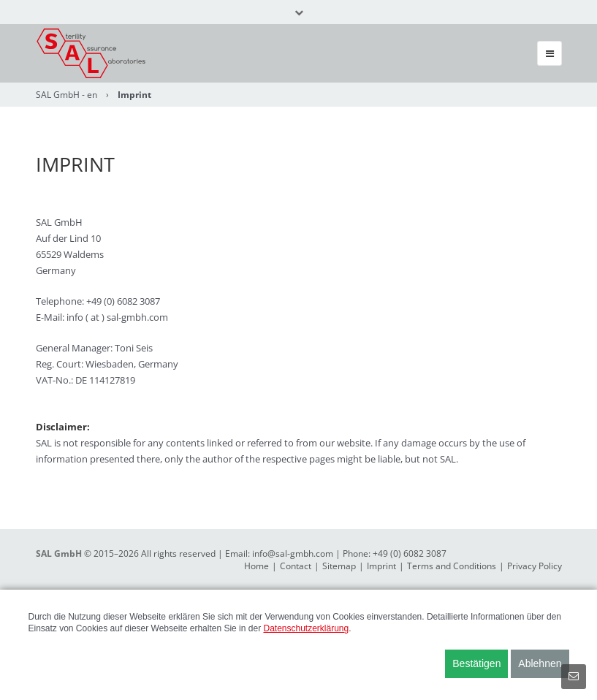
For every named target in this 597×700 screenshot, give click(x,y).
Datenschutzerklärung (306, 628)
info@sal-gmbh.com (293, 553)
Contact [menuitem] (296, 566)
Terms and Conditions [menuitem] (452, 566)
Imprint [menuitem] (381, 566)
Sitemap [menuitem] (339, 566)
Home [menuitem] (256, 566)
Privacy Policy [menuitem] (535, 566)
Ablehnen (540, 663)
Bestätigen (476, 663)
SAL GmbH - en (66, 95)
